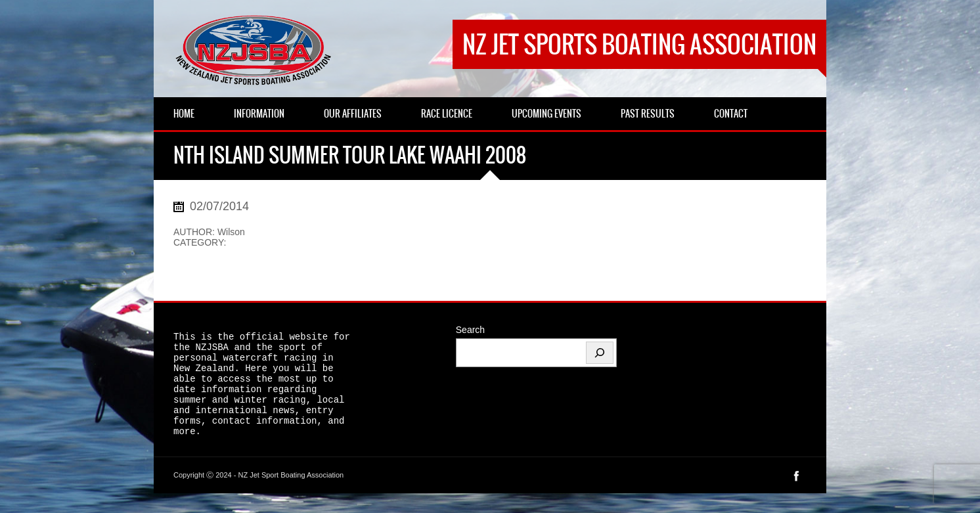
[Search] (600, 353)
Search (470, 330)
